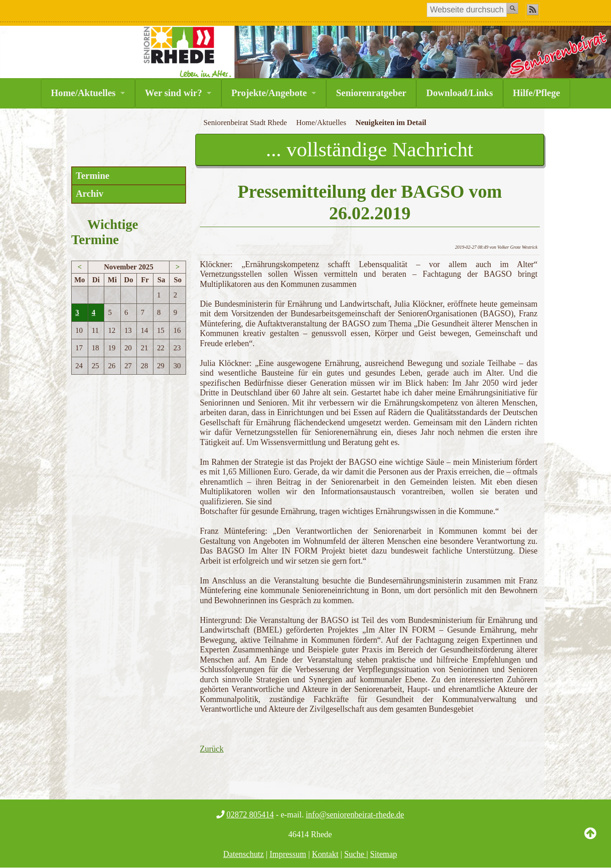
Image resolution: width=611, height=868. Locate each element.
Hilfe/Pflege (536, 93)
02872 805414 (250, 815)
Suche (355, 854)
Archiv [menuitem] (90, 194)
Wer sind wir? (173, 93)
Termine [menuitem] (93, 176)
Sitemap (384, 854)
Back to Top (590, 840)
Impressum (288, 854)
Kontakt (325, 854)
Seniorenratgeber (371, 93)
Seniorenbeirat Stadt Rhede (245, 123)
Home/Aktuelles (83, 93)
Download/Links (460, 93)
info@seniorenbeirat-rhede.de (355, 815)
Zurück (212, 749)
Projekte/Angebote (269, 93)
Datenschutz (244, 854)
